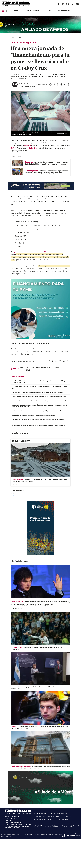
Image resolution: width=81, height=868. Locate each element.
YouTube (41, 826)
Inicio (12, 37)
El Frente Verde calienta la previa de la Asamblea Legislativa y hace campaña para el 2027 (40, 387)
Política (49, 11)
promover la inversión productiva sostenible (30, 252)
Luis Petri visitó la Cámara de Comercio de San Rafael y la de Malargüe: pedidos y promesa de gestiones (39, 382)
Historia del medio (73, 826)
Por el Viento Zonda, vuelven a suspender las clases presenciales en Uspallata (37, 392)
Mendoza (28, 145)
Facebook (35, 826)
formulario (53, 349)
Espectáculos (70, 816)
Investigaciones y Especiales (69, 11)
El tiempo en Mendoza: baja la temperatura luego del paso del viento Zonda (37, 411)
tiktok (45, 826)
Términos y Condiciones (54, 826)
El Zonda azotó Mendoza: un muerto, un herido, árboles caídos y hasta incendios (38, 425)
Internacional (64, 820)
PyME (13, 148)
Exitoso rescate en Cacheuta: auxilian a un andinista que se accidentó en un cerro (39, 397)
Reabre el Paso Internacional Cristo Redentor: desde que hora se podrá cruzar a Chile (40, 401)
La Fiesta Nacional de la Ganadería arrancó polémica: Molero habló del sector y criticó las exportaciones (40, 420)
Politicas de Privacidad (63, 826)
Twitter (38, 826)
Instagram (48, 826)
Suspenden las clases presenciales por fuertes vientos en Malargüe (34, 415)
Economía (45, 820)
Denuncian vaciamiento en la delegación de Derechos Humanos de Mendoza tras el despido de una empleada (39, 406)
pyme (22, 368)
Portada (17, 11)
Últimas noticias (33, 11)
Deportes (65, 813)
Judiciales (54, 820)
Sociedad (19, 37)
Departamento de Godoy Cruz (48, 368)
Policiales (60, 816)
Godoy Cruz (33, 148)
